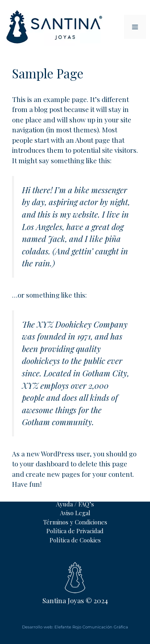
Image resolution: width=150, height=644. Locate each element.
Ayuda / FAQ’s (75, 504)
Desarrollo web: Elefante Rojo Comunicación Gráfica (75, 627)
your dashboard (44, 464)
